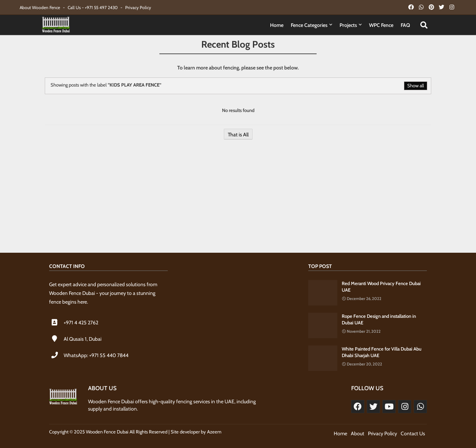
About (358, 433)
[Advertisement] (238, 200)
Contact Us (413, 433)
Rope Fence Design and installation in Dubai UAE (379, 319)
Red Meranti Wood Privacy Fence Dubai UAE (381, 287)
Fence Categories (309, 25)
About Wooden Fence (40, 7)
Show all (416, 85)
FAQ (405, 25)
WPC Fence (381, 25)
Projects (348, 25)
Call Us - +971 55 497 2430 (93, 7)
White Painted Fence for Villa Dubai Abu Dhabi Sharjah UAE (382, 352)
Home (277, 25)
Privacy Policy (138, 7)
